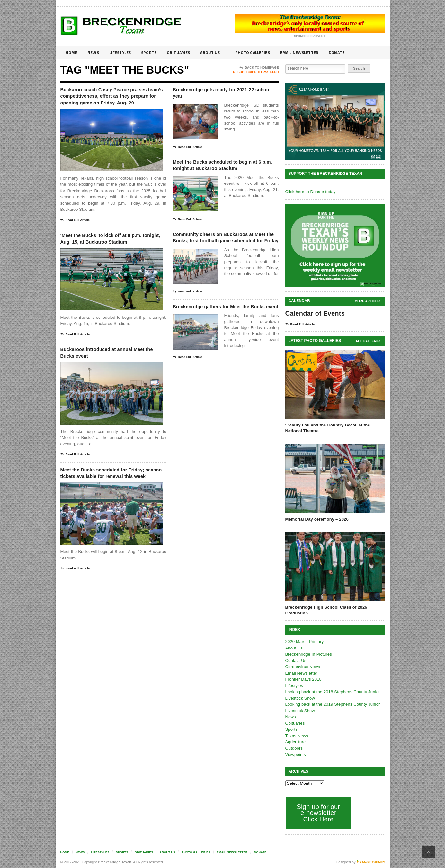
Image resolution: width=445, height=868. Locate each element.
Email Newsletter (313, 53)
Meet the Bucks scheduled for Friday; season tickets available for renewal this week (109, 502)
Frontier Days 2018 (303, 679)
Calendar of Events (314, 313)
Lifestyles (123, 53)
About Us (221, 54)
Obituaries (185, 53)
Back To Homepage (259, 68)
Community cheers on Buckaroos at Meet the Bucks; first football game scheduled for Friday (224, 255)
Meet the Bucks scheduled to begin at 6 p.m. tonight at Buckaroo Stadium (217, 173)
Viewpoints (295, 754)
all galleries (369, 341)
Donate (353, 53)
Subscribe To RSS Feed (256, 72)
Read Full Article (77, 231)
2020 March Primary (304, 642)
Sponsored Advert (310, 36)
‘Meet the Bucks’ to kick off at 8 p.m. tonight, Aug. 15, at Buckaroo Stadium (112, 255)
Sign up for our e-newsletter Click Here (318, 813)
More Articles (368, 301)
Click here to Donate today (310, 192)
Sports (154, 53)
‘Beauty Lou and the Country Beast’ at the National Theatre (327, 428)
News (95, 53)
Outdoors (294, 748)
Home (72, 53)
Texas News (297, 736)
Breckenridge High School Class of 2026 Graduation (325, 610)
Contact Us (296, 661)
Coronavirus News (302, 667)
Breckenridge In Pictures (308, 654)
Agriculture (295, 742)
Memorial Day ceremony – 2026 (316, 519)
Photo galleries (263, 53)
